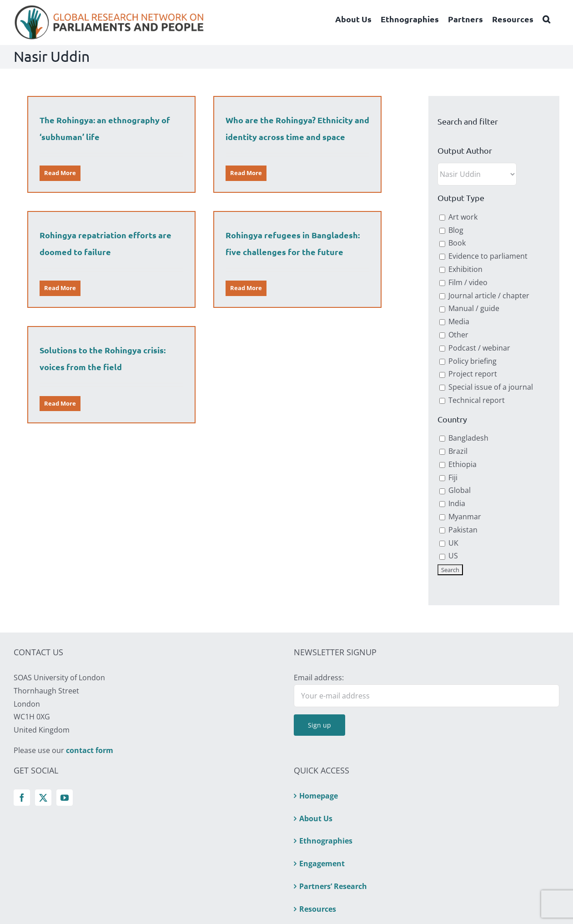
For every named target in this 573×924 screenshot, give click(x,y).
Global (455, 490)
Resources (318, 909)
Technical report (472, 400)
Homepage (319, 796)
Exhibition (461, 269)
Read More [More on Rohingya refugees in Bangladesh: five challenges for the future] (236, 291)
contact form (90, 750)
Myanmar (460, 517)
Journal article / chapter (484, 296)
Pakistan (458, 530)
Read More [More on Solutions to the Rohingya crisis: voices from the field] (67, 399)
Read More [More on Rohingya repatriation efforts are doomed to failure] (74, 281)
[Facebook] (22, 798)
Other (454, 335)
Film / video (463, 282)
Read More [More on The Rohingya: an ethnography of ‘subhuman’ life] (60, 173)
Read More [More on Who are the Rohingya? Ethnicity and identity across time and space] (243, 173)
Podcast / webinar (475, 348)
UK (449, 543)
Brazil (453, 451)
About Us (316, 819)
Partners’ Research (333, 886)
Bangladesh (464, 438)
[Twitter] (43, 798)
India (452, 503)
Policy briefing (468, 361)
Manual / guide (469, 308)
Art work (458, 217)
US (449, 556)
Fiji (448, 477)
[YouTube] (65, 798)
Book (452, 243)
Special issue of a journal (486, 387)
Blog (451, 230)
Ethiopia (458, 464)
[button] (546, 19)
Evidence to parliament (483, 256)
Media (454, 321)
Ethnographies (326, 841)
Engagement (322, 864)
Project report (468, 374)
